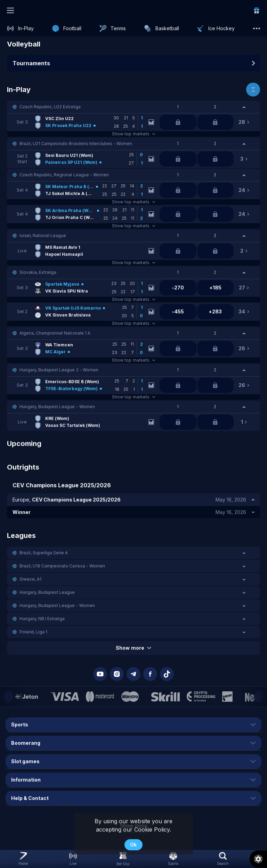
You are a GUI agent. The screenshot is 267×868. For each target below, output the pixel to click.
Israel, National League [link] (43, 235)
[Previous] (7, 697)
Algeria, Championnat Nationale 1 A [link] (55, 333)
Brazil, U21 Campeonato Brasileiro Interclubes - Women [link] (76, 144)
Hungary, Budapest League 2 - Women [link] (59, 370)
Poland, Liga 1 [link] (33, 632)
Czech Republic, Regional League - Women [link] (64, 175)
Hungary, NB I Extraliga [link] (42, 619)
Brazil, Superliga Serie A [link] (44, 553)
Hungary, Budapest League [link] (47, 592)
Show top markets (133, 134)
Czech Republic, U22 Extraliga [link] (50, 107)
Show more (133, 648)
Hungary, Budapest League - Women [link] (57, 407)
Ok (133, 845)
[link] (257, 10)
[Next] (260, 697)
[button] (133, 107)
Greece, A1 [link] (30, 579)
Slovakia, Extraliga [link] (38, 272)
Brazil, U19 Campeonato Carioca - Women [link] (62, 566)
